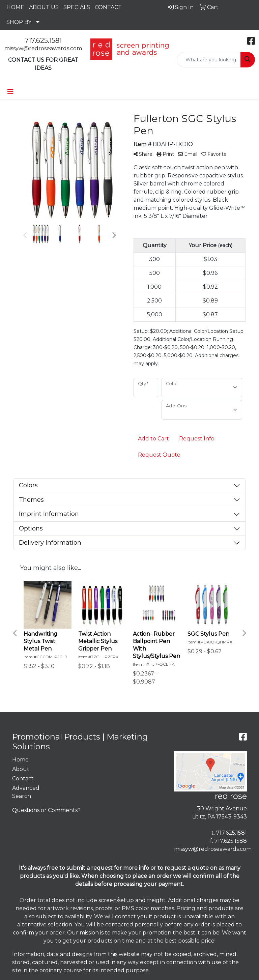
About (21, 769)
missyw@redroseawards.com (43, 48)
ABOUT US (44, 7)
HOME (15, 7)
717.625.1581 (43, 40)
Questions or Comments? (46, 810)
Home (20, 760)
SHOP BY (19, 22)
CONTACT (108, 7)
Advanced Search (26, 792)
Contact (23, 779)
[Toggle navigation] (10, 92)
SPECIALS (77, 7)
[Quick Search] (209, 60)
